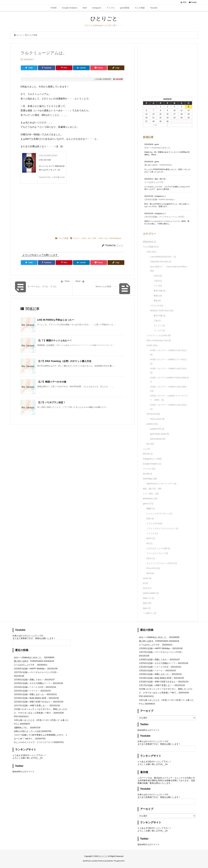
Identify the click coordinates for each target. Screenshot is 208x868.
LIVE (151, 252)
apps (147, 608)
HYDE (152, 345)
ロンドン (159, 325)
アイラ (120, 245)
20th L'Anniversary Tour (159, 340)
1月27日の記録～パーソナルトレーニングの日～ (165, 217)
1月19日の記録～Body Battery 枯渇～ (31, 698)
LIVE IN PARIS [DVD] (48, 155)
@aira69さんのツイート (24, 772)
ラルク (76, 238)
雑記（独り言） (152, 489)
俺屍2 (151, 509)
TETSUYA (153, 414)
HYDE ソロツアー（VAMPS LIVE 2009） (169, 389)
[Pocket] (99, 68)
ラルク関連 (32, 35)
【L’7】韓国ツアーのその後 (52, 382)
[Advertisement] (50, 209)
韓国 (158, 296)
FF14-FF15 (153, 568)
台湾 (158, 276)
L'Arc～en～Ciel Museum (110, 238)
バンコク (159, 330)
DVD (147, 588)
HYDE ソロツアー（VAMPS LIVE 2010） (169, 407)
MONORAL (150, 499)
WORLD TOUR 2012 (162, 311)
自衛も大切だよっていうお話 (27, 731)
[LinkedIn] (81, 68)
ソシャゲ (152, 533)
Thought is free (119, 861)
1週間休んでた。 (22, 728)
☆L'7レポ (156, 306)
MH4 (150, 573)
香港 (157, 301)
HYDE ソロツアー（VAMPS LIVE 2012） (169, 352)
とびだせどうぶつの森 (158, 548)
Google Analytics (152, 464)
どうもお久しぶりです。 (155, 182)
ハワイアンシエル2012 (158, 335)
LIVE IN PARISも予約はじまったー (56, 320)
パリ (158, 286)
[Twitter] (29, 68)
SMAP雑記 (150, 479)
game (148, 504)
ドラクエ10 (154, 523)
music (147, 578)
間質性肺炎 (150, 242)
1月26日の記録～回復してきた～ (29, 680)
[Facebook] (47, 68)
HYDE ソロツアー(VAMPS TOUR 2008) (169, 380)
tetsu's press (157, 419)
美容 (147, 603)
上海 (158, 281)
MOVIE (148, 454)
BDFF (151, 538)
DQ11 (151, 558)
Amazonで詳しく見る (48, 177)
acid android (158, 439)
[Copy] (116, 68)
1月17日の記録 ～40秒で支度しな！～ (31, 705)
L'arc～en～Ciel (89, 238)
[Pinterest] (64, 68)
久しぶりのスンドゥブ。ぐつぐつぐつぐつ (33, 742)
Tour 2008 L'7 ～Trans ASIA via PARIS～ (169, 269)
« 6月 (155, 125)
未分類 (148, 474)
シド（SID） (151, 494)
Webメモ (149, 598)
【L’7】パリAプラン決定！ (51, 402)
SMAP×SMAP (151, 593)
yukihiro (152, 424)
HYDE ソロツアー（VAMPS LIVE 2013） (169, 371)
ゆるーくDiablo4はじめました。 (158, 148)
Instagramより (152, 459)
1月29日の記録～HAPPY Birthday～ (160, 200)
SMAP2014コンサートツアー (161, 484)
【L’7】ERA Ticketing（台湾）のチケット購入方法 (64, 361)
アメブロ (149, 469)
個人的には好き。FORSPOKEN (158, 165)
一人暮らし (150, 613)
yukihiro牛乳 (157, 429)
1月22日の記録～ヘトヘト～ (27, 691)
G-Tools (62, 177)
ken (150, 444)
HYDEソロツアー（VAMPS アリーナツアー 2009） (169, 398)
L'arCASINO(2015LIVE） (163, 257)
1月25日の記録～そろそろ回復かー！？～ (33, 683)
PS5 (16, 716)
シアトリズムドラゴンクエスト (162, 528)
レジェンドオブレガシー (159, 514)
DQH (150, 518)
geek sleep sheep (160, 434)
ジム (147, 449)
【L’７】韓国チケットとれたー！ (55, 341)
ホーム (19, 35)
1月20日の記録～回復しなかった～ (30, 694)
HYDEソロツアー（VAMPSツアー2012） (169, 362)
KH (149, 543)
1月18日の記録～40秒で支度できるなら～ (33, 702)
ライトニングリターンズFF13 (162, 563)
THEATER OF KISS (161, 262)
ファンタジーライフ (157, 553)
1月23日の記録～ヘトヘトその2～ (30, 687)
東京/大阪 (160, 291)
